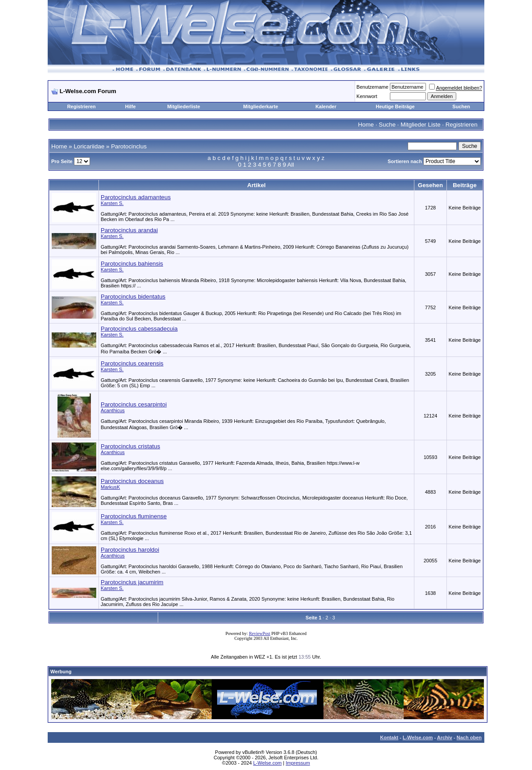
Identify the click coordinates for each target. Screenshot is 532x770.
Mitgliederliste (184, 106)
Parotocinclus (129, 146)
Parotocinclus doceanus (132, 481)
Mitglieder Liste (421, 125)
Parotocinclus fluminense (134, 516)
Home (366, 125)
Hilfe (131, 106)
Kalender (326, 106)
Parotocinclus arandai (129, 230)
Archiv (445, 737)
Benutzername (372, 87)
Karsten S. (112, 203)
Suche (387, 125)
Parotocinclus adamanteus (136, 197)
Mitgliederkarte (261, 106)
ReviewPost (260, 633)
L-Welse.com (418, 737)
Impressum (298, 763)
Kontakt (389, 737)
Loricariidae (89, 146)
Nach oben (469, 737)
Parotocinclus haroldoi (130, 550)
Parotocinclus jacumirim (132, 582)
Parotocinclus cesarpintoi (134, 404)
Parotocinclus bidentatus (133, 297)
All (291, 165)
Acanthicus (113, 410)
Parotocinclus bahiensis (132, 264)
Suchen (461, 106)
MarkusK (110, 487)
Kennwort (367, 96)
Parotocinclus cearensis (132, 363)
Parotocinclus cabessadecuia (139, 329)
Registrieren (82, 106)
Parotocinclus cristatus (130, 446)
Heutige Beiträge (395, 106)
